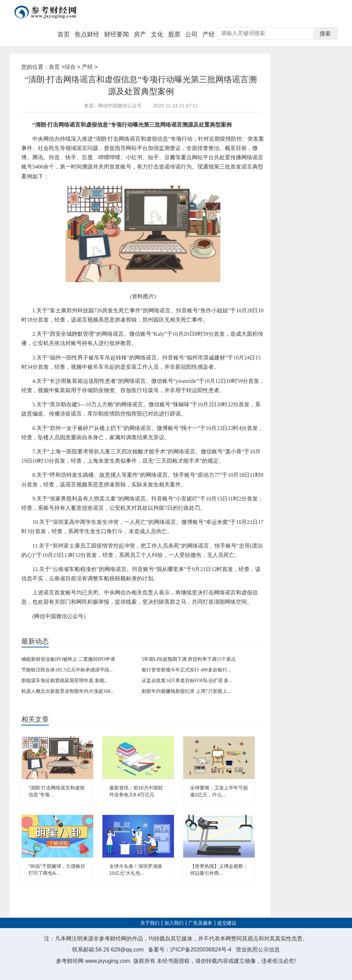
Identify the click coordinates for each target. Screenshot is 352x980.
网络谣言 (58, 628)
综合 (70, 67)
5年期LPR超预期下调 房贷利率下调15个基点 (189, 659)
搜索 (325, 34)
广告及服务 (200, 923)
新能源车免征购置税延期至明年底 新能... (65, 681)
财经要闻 (117, 34)
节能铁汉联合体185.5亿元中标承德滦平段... (67, 670)
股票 (174, 34)
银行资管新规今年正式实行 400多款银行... (186, 670)
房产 (140, 34)
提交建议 (227, 923)
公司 (191, 34)
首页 (64, 34)
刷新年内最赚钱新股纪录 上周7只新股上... (186, 691)
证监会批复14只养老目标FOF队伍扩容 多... (187, 681)
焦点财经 (87, 34)
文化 (157, 34)
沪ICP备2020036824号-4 (201, 950)
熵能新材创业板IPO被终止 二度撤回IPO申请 (68, 659)
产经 (209, 34)
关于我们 (150, 923)
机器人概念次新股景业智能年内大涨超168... (68, 691)
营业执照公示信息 (258, 950)
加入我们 (174, 923)
